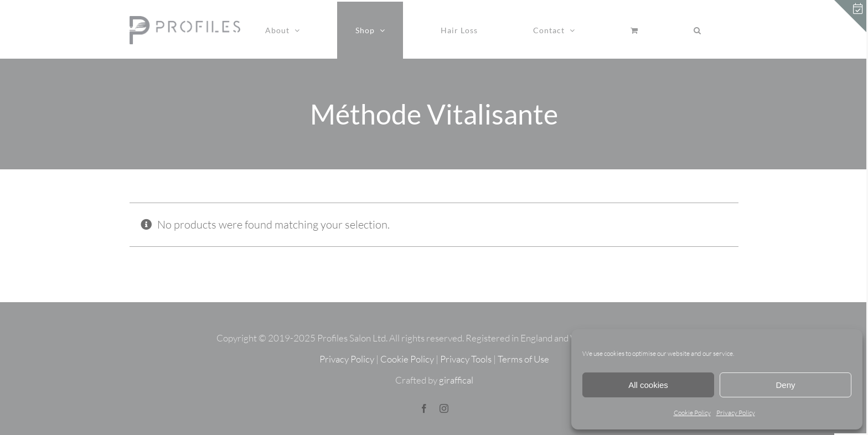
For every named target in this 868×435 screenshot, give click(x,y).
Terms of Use (523, 359)
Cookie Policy (692, 413)
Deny (785, 385)
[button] (697, 30)
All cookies (648, 385)
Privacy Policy (736, 413)
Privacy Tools (466, 359)
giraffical (456, 380)
